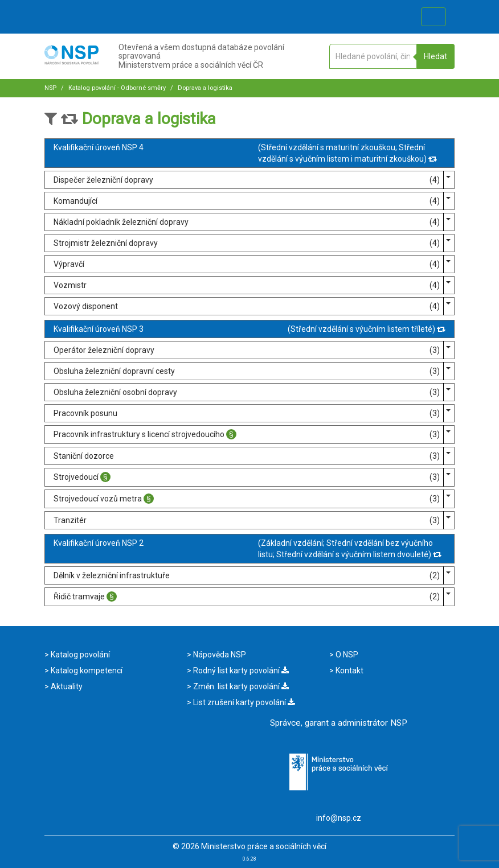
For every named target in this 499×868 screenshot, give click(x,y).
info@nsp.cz (339, 818)
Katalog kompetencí (86, 670)
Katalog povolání (79, 655)
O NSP (346, 655)
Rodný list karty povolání (240, 670)
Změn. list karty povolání (240, 686)
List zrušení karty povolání (243, 702)
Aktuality (66, 686)
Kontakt (349, 670)
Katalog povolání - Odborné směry (116, 88)
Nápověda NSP (219, 655)
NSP (50, 88)
